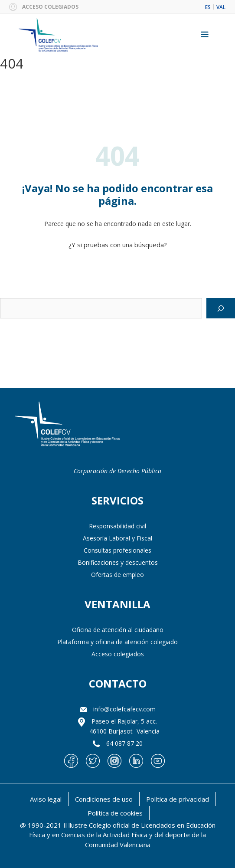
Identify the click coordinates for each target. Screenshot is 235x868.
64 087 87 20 (124, 743)
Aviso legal (46, 799)
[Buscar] (221, 308)
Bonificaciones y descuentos (118, 562)
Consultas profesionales (117, 550)
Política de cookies (115, 813)
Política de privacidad (178, 799)
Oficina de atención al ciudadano (118, 630)
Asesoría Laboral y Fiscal (117, 538)
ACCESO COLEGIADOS (50, 7)
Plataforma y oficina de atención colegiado (117, 642)
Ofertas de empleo (117, 575)
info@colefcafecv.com (124, 709)
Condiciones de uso (104, 799)
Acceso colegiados (118, 654)
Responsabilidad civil (117, 526)
